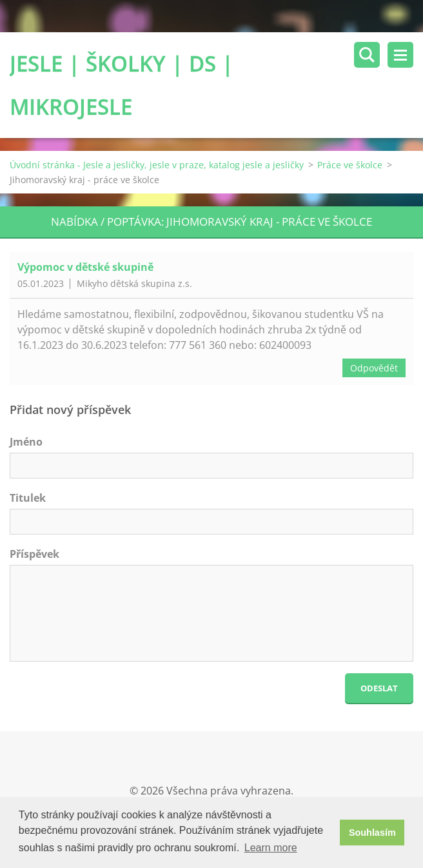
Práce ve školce (350, 165)
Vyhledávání (367, 55)
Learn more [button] (271, 848)
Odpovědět (374, 368)
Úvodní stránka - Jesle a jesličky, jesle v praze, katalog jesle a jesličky (157, 165)
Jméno (26, 442)
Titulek (28, 498)
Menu (400, 55)
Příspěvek (34, 554)
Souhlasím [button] (372, 833)
